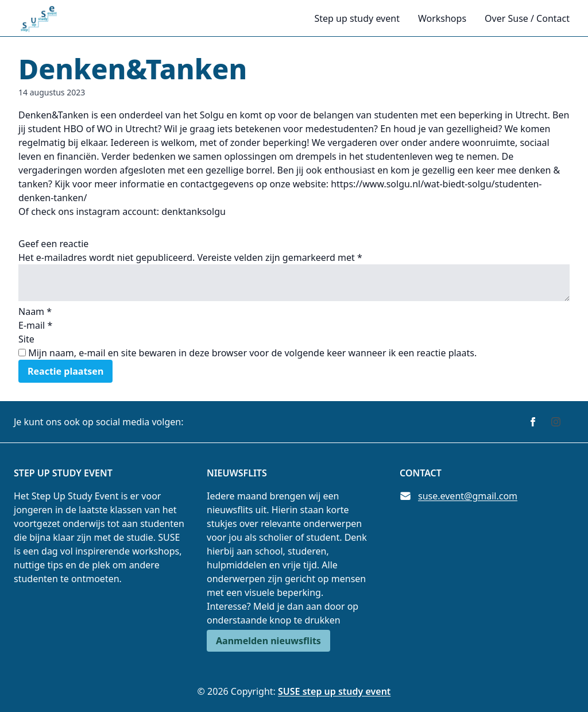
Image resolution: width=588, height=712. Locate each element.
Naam (35, 311)
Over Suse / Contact (527, 18)
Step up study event (357, 18)
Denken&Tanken (133, 69)
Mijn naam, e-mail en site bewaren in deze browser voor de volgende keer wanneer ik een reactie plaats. (252, 353)
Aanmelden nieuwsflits (268, 641)
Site (26, 339)
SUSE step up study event (334, 691)
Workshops (442, 18)
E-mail (35, 325)
